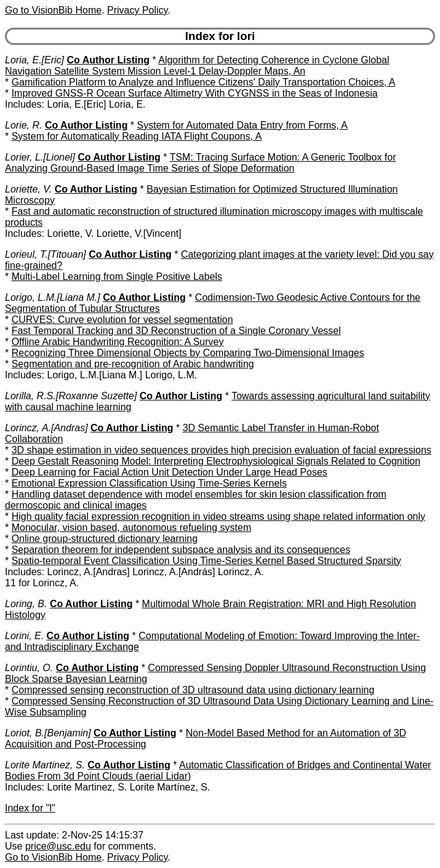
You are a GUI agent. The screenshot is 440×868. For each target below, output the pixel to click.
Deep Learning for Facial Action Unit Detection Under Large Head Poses (170, 472)
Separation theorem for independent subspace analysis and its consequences (181, 550)
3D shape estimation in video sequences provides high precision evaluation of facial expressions (222, 450)
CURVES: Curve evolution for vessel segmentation (122, 320)
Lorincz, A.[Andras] (46, 428)
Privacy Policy (137, 10)
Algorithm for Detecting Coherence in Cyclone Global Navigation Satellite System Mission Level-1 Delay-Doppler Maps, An (197, 66)
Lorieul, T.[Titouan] (46, 254)
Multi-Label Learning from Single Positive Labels (117, 277)
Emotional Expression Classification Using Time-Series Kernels (149, 483)
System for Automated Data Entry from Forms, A (242, 125)
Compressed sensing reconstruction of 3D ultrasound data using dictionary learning (193, 690)
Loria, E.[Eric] (34, 60)
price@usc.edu (58, 846)
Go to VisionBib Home (53, 10)
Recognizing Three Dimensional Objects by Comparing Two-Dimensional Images (188, 353)
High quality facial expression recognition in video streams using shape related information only (218, 516)
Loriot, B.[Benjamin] (48, 733)
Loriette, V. (28, 189)
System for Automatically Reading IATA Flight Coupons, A (137, 136)
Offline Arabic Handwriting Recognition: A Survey (118, 342)
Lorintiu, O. (29, 668)
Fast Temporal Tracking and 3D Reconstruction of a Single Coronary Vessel (176, 331)
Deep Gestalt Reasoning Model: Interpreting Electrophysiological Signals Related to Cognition (216, 461)
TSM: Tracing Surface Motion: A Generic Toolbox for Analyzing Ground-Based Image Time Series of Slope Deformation (201, 163)
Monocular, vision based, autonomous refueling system (132, 528)
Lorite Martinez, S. (45, 765)
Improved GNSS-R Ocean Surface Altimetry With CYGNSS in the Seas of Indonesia (195, 93)
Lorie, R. (23, 125)
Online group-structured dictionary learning (105, 539)
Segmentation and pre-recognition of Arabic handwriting (133, 364)
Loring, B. (26, 604)
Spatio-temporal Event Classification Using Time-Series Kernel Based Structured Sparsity (206, 561)
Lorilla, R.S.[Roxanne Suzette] (71, 396)
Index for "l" (30, 808)
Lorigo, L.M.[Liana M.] (53, 297)
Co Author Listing (108, 60)
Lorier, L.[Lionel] (40, 157)
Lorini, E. (24, 636)
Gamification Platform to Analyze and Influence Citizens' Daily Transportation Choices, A (204, 82)
